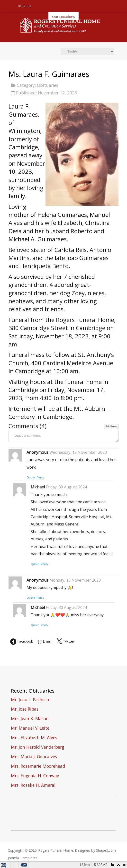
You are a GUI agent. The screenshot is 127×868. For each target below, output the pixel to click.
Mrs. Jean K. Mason (30, 719)
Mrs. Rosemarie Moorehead (38, 767)
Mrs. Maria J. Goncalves (34, 757)
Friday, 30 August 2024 (66, 487)
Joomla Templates (23, 858)
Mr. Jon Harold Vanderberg (38, 748)
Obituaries (48, 85)
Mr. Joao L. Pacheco (30, 700)
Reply (40, 477)
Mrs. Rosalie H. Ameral (33, 786)
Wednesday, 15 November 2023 (78, 452)
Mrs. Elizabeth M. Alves (34, 738)
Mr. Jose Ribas (25, 710)
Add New (111, 426)
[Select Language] (87, 51)
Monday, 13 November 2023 (75, 580)
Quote (31, 477)
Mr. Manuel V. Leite (30, 729)
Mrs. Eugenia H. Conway (35, 776)
